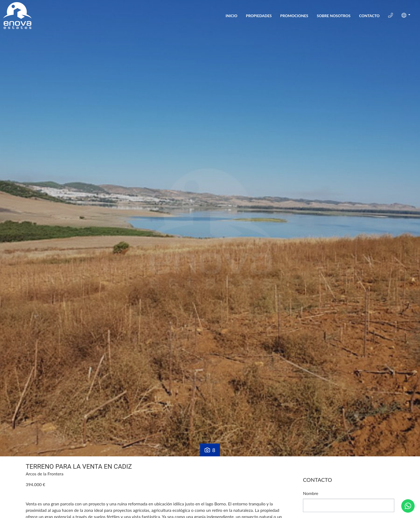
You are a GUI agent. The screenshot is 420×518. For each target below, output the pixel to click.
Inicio (231, 16)
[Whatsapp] (408, 506)
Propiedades (259, 16)
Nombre (311, 493)
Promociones (294, 16)
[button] (406, 15)
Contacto (369, 16)
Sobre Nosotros (334, 16)
